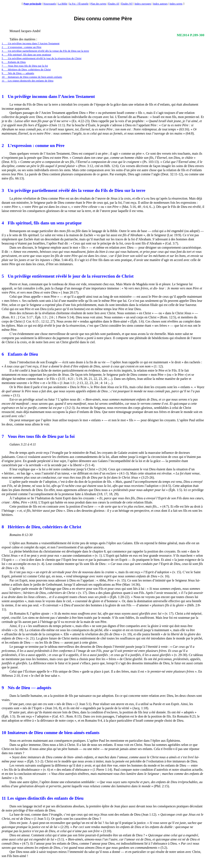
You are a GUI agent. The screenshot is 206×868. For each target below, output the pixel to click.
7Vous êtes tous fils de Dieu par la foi (25, 66)
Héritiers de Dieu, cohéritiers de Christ (41, 527)
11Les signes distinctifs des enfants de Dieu (27, 81)
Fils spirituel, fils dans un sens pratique (42, 223)
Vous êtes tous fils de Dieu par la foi (38, 436)
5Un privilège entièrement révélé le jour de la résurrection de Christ (41, 58)
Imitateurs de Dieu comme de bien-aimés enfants (51, 733)
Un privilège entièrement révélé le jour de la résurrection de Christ (68, 276)
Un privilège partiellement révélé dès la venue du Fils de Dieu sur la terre (74, 190)
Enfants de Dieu (20, 354)
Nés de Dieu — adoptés (26, 688)
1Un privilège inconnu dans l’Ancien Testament (31, 43)
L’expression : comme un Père (33, 146)
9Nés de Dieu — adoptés (18, 73)
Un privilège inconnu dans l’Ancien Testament (48, 96)
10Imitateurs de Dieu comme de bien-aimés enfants (32, 77)
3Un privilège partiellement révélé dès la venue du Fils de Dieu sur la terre (45, 51)
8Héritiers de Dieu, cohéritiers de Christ (26, 69)
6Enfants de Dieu (14, 62)
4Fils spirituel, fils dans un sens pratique (26, 55)
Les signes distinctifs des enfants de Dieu (43, 798)
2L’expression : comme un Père (22, 47)
